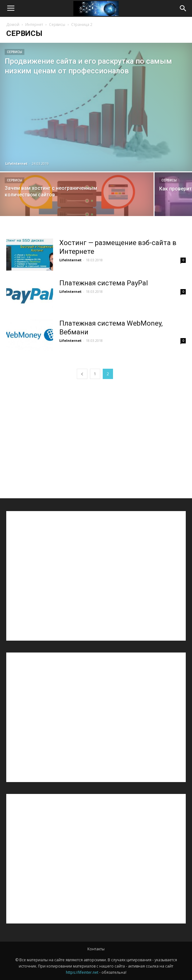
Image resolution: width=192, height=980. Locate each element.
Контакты (96, 949)
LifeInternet (16, 163)
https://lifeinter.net (82, 972)
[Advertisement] (96, 435)
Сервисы (57, 25)
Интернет (34, 25)
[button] (183, 8)
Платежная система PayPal (104, 283)
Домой (13, 25)
